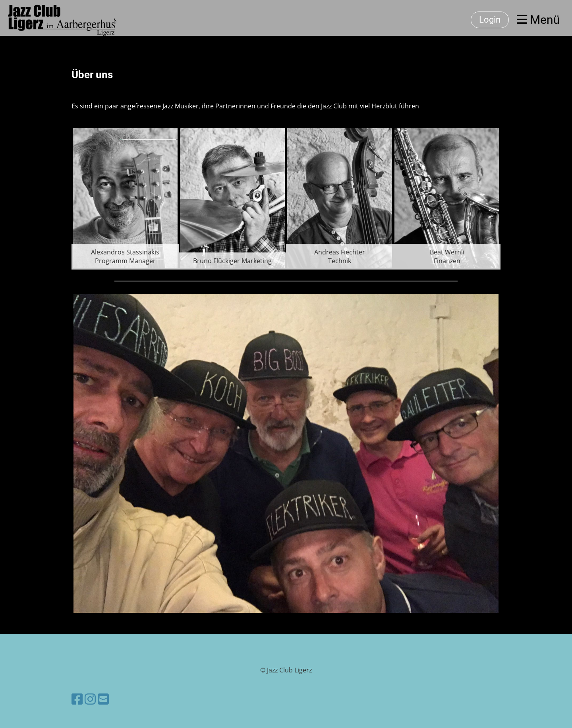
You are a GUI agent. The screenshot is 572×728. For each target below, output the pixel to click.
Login (490, 20)
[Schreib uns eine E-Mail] (103, 699)
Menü (538, 20)
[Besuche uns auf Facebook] (77, 699)
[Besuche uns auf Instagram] (90, 699)
